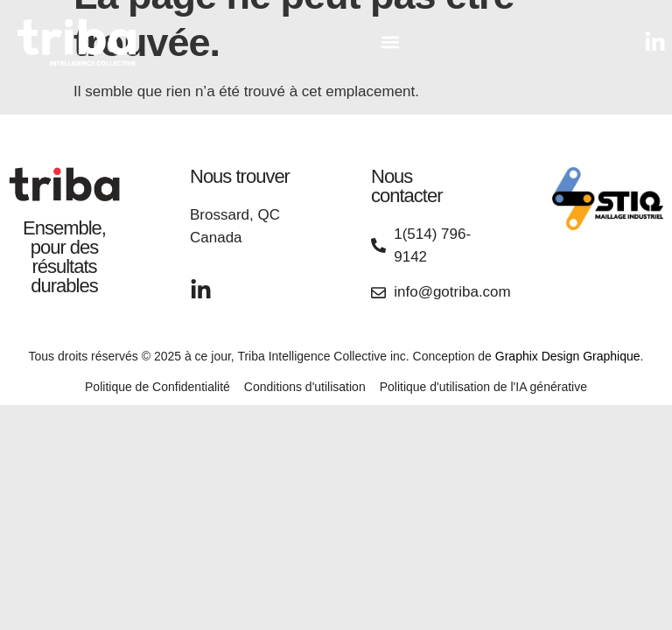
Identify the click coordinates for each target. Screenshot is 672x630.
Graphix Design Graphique (568, 356)
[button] (390, 42)
